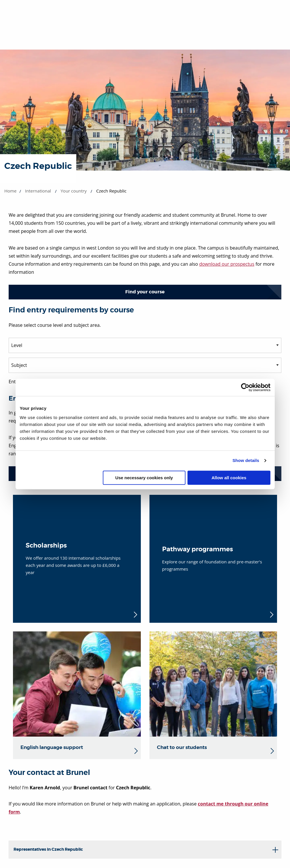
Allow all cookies (229, 478)
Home (10, 191)
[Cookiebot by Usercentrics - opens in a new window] (245, 387)
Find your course (145, 292)
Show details (246, 460)
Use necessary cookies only (144, 478)
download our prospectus (227, 264)
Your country (73, 191)
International (38, 191)
